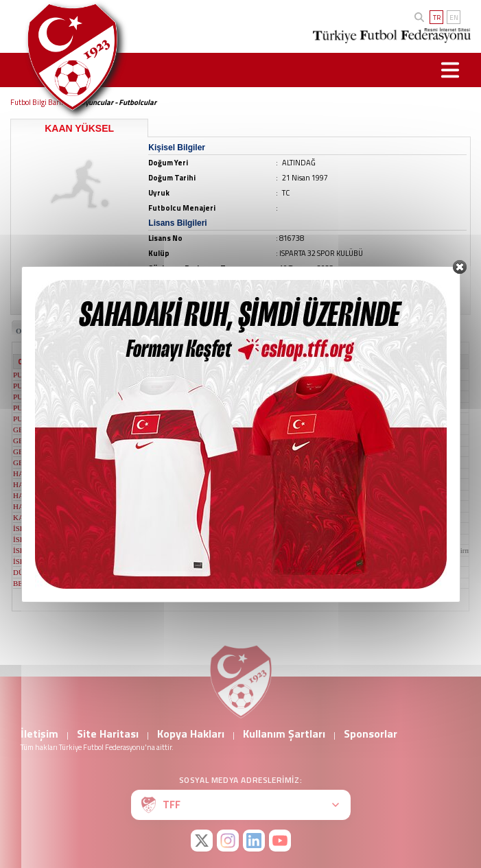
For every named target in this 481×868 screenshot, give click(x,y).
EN (454, 17)
